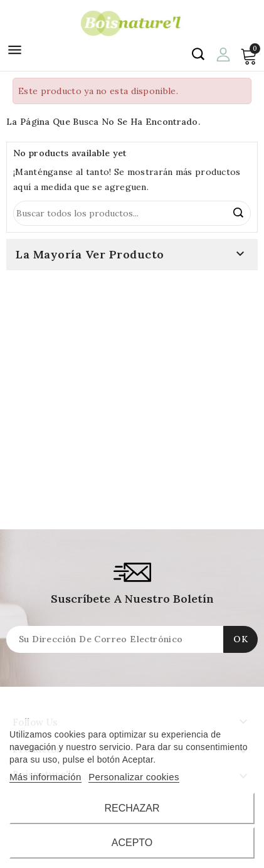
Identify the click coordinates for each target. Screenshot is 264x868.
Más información (45, 777)
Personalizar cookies (134, 777)
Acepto (132, 843)
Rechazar (132, 808)
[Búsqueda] (132, 213)
